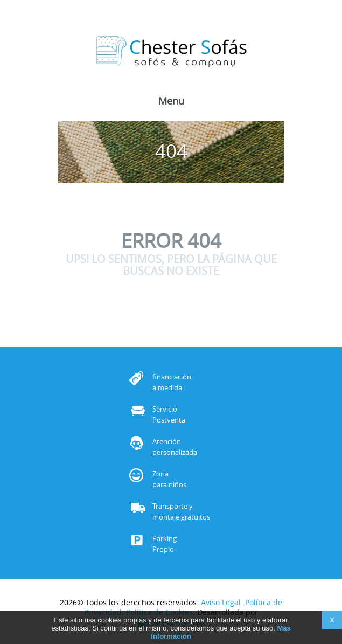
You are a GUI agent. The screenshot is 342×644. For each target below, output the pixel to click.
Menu (171, 102)
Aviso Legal (221, 602)
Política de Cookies (159, 612)
